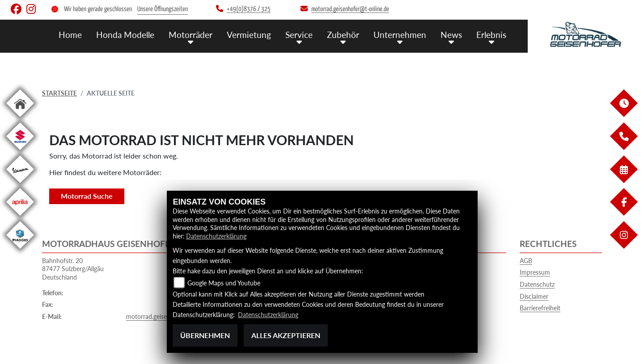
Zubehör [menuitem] (343, 35)
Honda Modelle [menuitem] (125, 35)
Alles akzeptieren (286, 335)
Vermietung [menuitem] (249, 35)
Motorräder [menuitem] (191, 35)
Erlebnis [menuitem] (491, 35)
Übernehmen (205, 335)
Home (70, 35)
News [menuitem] (451, 35)
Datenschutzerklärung (216, 236)
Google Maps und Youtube (224, 283)
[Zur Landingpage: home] (20, 119)
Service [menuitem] (299, 35)
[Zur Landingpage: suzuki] (20, 152)
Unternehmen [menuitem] (400, 35)
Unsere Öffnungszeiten (163, 9)
